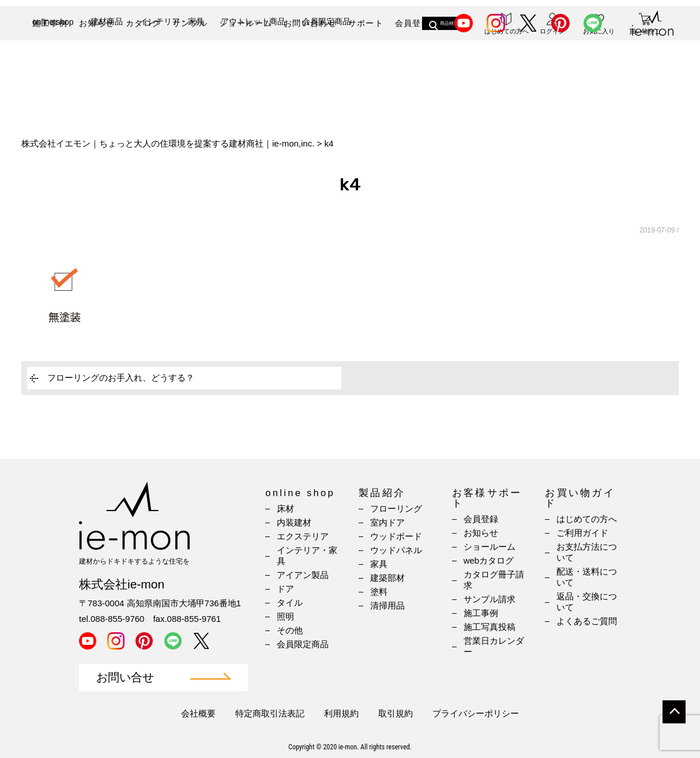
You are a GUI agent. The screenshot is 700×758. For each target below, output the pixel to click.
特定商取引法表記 (270, 713)
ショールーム (246, 23)
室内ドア (387, 522)
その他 (290, 630)
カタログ (144, 23)
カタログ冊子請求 (494, 580)
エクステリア (303, 536)
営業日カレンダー (494, 646)
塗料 (379, 592)
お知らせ (97, 23)
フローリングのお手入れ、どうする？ (121, 378)
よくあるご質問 (587, 621)
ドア (285, 589)
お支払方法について (587, 552)
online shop (53, 62)
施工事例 (50, 23)
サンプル (190, 23)
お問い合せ (125, 678)
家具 (379, 564)
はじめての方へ (587, 519)
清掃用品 (387, 605)
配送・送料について (587, 577)
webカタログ (489, 560)
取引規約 (396, 713)
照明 (285, 616)
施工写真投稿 (490, 627)
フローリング (396, 509)
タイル (290, 603)
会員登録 (413, 23)
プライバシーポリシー (476, 713)
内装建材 (294, 522)
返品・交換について (587, 602)
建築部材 (387, 578)
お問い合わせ (310, 23)
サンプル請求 (490, 599)
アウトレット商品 (253, 62)
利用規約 (341, 713)
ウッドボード (396, 536)
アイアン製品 (303, 575)
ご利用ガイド (582, 533)
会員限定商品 (326, 62)
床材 (285, 509)
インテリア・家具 (172, 62)
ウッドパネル (396, 550)
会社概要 (198, 713)
